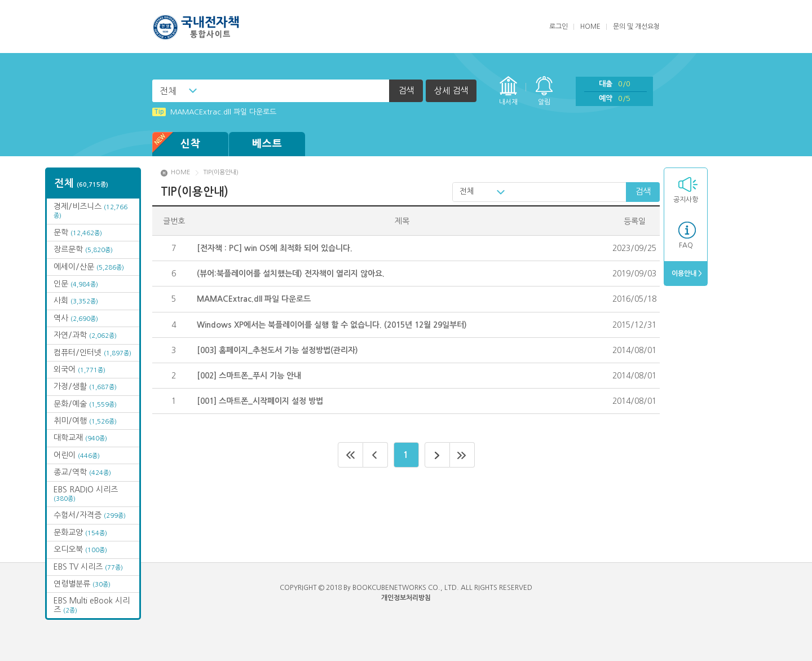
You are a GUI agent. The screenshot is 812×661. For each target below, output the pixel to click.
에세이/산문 (89, 267)
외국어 (80, 369)
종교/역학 (82, 472)
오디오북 (80, 549)
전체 (168, 91)
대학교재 (80, 438)
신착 (176, 144)
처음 (350, 455)
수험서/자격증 (90, 515)
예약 (615, 98)
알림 (544, 102)
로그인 (559, 27)
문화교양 (80, 532)
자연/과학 (85, 335)
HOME (590, 27)
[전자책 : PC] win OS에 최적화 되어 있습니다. (275, 248)
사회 (76, 301)
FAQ (686, 245)
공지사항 (686, 200)
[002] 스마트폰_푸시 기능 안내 (249, 376)
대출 (615, 84)
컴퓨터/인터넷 (92, 352)
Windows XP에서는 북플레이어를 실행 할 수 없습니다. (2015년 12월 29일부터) (332, 325)
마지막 (462, 455)
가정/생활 (85, 386)
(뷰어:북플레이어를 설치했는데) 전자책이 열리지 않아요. (291, 274)
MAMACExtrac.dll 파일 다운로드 (214, 112)
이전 (376, 455)
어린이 (77, 455)
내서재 (508, 102)
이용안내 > (686, 274)
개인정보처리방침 (406, 598)
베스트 (267, 144)
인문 (76, 284)
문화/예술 (85, 404)
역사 (76, 318)
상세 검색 (451, 91)
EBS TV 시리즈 (88, 567)
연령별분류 (82, 584)
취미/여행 (85, 421)
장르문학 (83, 249)
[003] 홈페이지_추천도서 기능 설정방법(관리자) (277, 350)
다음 (437, 455)
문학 (78, 232)
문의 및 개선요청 (636, 27)
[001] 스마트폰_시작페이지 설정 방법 (260, 401)
